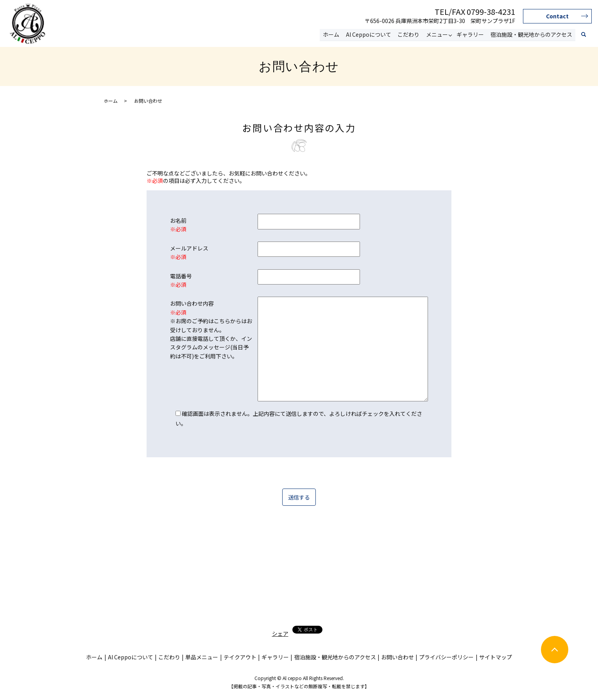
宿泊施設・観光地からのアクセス (531, 34)
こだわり (409, 34)
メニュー (437, 34)
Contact (557, 16)
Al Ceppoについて (369, 34)
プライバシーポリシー (446, 657)
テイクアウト (240, 657)
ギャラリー (471, 34)
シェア (280, 634)
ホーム (332, 34)
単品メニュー (202, 657)
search (584, 35)
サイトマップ (496, 657)
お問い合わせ (397, 657)
